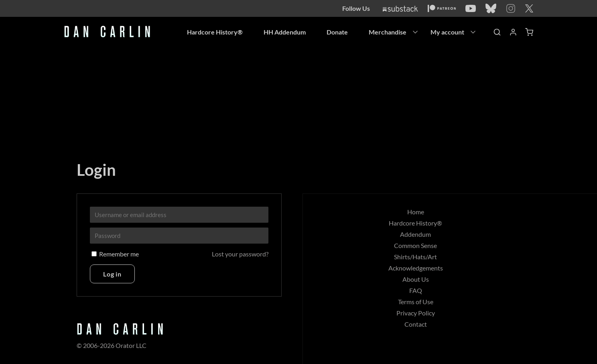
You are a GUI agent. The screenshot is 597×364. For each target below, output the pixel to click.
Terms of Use (416, 302)
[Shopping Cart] (529, 32)
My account (447, 32)
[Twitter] (529, 8)
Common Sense (415, 245)
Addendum (415, 234)
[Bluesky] (491, 8)
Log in (112, 274)
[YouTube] (471, 8)
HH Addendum (285, 32)
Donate (337, 32)
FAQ (416, 290)
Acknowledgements (416, 268)
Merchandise (388, 32)
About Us (416, 279)
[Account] (513, 32)
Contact (416, 324)
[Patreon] (442, 8)
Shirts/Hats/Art (415, 257)
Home (416, 212)
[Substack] (400, 9)
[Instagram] (511, 8)
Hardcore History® (215, 32)
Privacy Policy (416, 313)
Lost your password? (240, 254)
